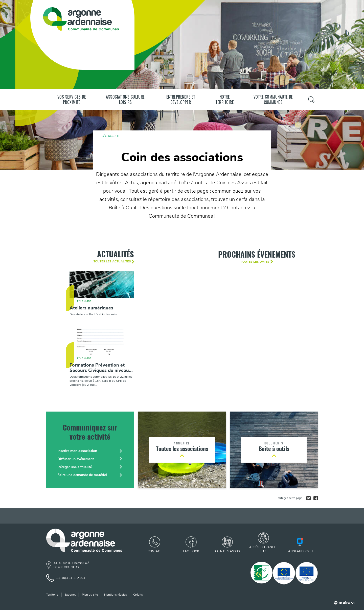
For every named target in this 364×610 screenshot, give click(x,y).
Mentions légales (116, 595)
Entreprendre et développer (181, 100)
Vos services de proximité (72, 100)
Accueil (114, 136)
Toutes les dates (255, 262)
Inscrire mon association (77, 451)
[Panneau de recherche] (311, 99)
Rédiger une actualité (75, 467)
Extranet (70, 595)
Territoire (52, 595)
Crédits (138, 595)
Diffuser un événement (76, 459)
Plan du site (90, 595)
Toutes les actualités (112, 261)
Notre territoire (225, 100)
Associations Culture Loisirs (125, 100)
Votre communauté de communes (273, 100)
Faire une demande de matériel (82, 475)
